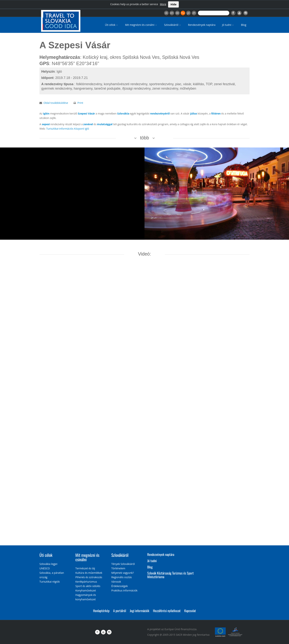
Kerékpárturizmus (86, 582)
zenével (88, 124)
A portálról (120, 611)
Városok (116, 582)
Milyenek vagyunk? (123, 573)
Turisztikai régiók (50, 582)
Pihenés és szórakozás (89, 577)
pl (188, 13)
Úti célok (112, 25)
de (177, 13)
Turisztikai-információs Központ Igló (68, 129)
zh (194, 13)
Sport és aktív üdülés (88, 586)
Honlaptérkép (101, 611)
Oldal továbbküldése (56, 103)
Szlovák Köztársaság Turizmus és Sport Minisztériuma (170, 575)
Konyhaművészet (86, 590)
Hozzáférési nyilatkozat (167, 611)
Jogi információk (140, 611)
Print (80, 103)
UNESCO (45, 568)
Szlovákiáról (173, 25)
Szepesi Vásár (86, 113)
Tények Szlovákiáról (123, 564)
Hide (173, 4)
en (172, 13)
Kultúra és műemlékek (89, 573)
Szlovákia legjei (48, 564)
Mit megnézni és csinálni (141, 25)
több (145, 138)
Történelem (118, 568)
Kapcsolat (190, 611)
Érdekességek (120, 586)
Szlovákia (123, 113)
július (194, 113)
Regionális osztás (122, 577)
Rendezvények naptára (202, 25)
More (163, 4)
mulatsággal (105, 124)
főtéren (216, 113)
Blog (244, 25)
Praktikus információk (124, 590)
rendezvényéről (160, 113)
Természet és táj (85, 568)
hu (183, 13)
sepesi (46, 124)
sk (166, 13)
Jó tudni (228, 25)
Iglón (46, 113)
